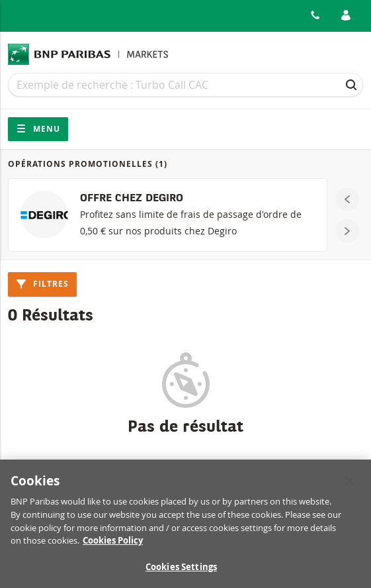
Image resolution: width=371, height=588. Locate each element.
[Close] (350, 485)
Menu (38, 129)
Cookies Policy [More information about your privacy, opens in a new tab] (113, 544)
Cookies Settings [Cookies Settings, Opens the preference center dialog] (181, 571)
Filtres (42, 284)
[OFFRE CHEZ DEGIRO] (168, 215)
